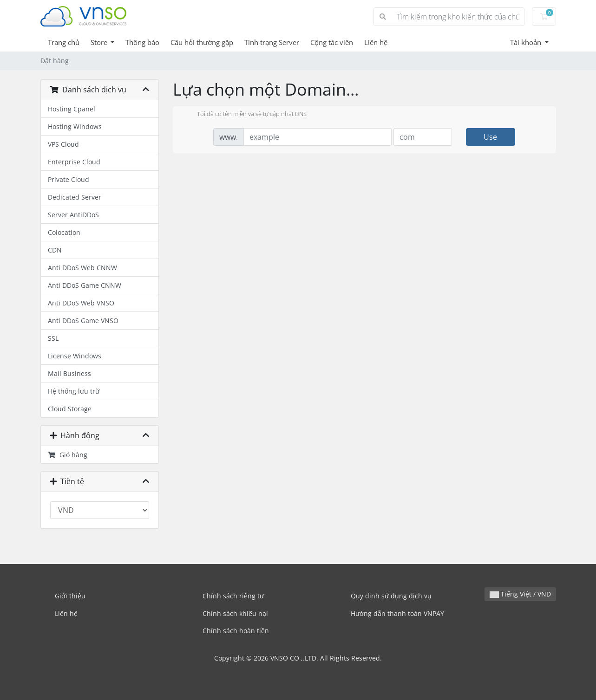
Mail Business (69, 373)
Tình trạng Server (272, 42)
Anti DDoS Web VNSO (81, 303)
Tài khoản (527, 42)
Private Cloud (69, 179)
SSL (53, 338)
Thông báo (142, 42)
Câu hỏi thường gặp (202, 42)
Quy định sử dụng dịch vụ (391, 596)
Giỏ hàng (68, 455)
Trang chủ (64, 42)
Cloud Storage (70, 409)
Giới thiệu (70, 596)
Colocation (64, 232)
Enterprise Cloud (74, 162)
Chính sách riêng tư (233, 596)
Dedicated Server (75, 197)
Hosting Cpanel (72, 109)
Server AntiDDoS (73, 215)
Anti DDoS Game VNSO (83, 321)
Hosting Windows (75, 126)
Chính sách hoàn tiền (236, 631)
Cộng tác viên (332, 42)
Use (490, 137)
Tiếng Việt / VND (520, 594)
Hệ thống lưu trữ (74, 391)
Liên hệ (376, 42)
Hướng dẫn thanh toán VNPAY (397, 613)
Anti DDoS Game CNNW (85, 285)
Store (100, 42)
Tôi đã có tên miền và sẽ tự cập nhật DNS (244, 115)
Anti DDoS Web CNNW (82, 268)
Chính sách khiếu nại (235, 613)
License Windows (75, 356)
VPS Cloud (63, 144)
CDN (55, 250)
